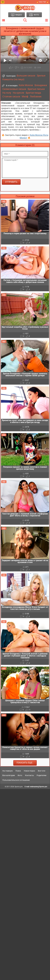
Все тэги (42, 771)
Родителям (41, 775)
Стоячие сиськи (11, 97)
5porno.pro (19, 787)
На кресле (19, 93)
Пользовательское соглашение (16, 780)
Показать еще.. (25, 763)
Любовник (36, 97)
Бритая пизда (33, 93)
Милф (25, 97)
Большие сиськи (26, 76)
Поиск (18, 771)
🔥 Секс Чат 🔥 (42, 2)
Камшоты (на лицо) (13, 79)
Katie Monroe (26, 85)
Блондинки (41, 85)
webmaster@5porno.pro (39, 787)
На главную (8, 771)
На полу (7, 93)
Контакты (29, 775)
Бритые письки (36, 89)
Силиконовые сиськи (14, 89)
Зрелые (41, 76)
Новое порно (29, 771)
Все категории (9, 775)
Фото (20, 775)
